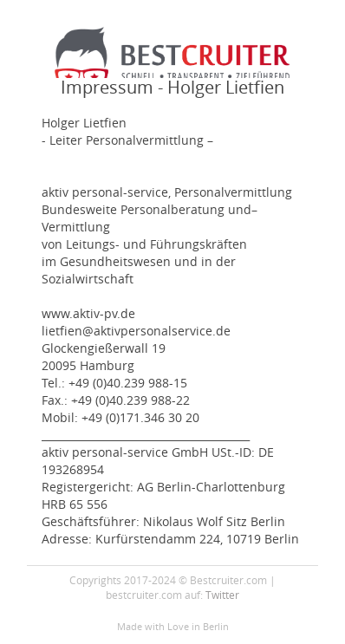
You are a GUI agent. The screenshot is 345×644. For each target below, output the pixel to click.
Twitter (222, 595)
